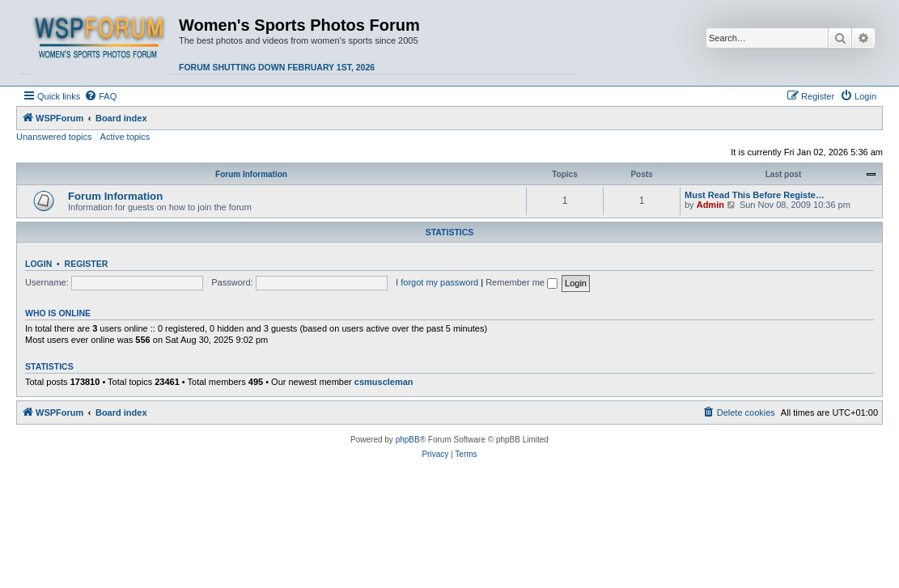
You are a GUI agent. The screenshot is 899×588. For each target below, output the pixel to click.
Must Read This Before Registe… (755, 195)
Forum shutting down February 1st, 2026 (277, 67)
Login (38, 264)
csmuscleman (384, 382)
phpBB (408, 440)
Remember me (522, 282)
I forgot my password (437, 282)
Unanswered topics (54, 137)
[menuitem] (100, 96)
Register (87, 264)
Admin (710, 205)
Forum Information (251, 174)
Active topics (125, 137)
